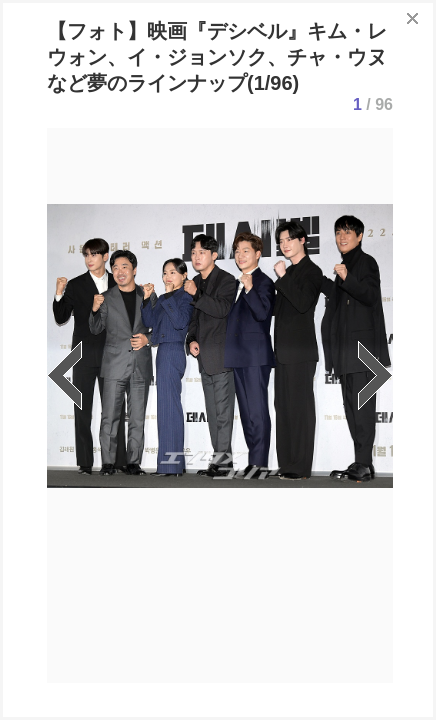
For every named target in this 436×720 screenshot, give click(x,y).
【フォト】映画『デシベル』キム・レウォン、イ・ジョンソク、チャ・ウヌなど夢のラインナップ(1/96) (217, 57)
